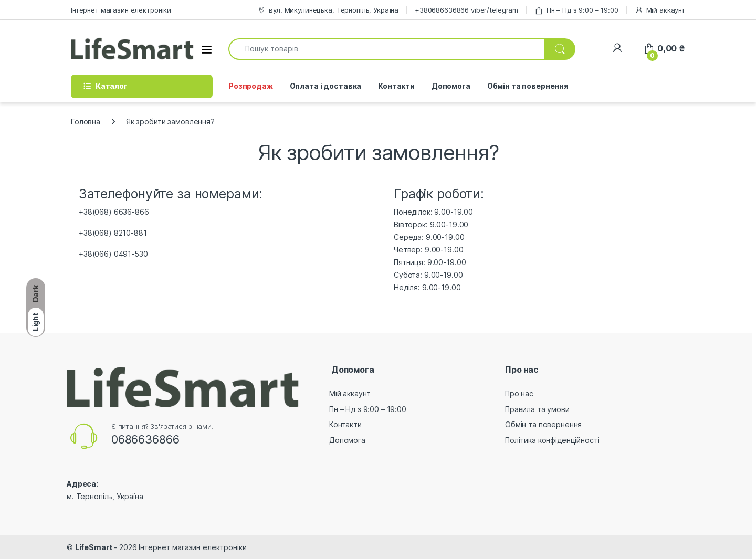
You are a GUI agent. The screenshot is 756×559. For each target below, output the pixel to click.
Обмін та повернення (528, 86)
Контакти (396, 86)
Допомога (451, 86)
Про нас (519, 393)
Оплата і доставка (326, 86)
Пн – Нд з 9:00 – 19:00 (576, 10)
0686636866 (145, 439)
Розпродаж (251, 86)
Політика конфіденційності (552, 440)
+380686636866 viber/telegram (466, 10)
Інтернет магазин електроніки (121, 10)
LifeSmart (94, 547)
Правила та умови (537, 409)
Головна (86, 122)
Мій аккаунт (660, 10)
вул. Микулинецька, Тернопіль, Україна (328, 10)
